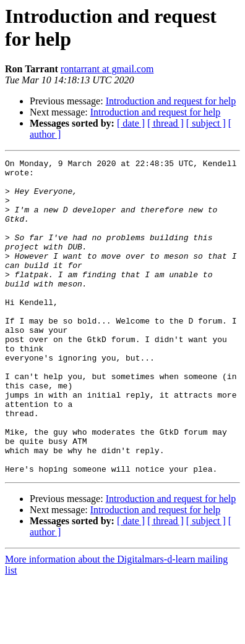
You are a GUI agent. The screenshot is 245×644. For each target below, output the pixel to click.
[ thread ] (165, 123)
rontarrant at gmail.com (107, 69)
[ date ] (131, 123)
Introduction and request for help (171, 101)
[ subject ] (206, 123)
